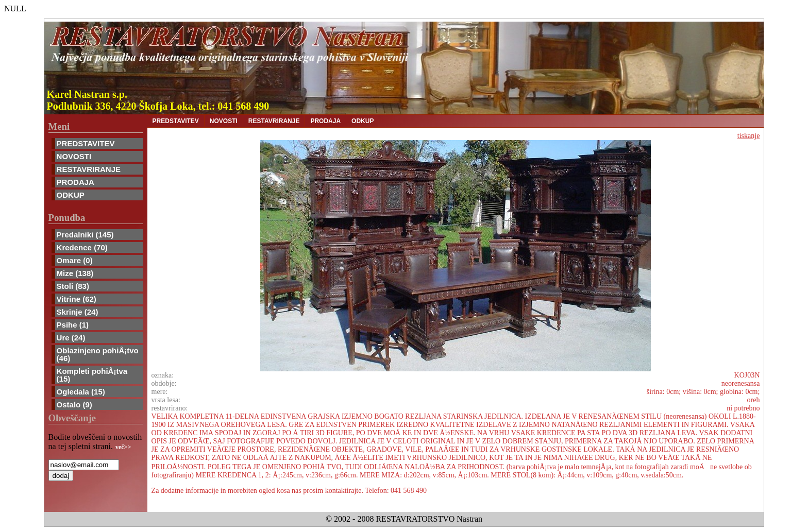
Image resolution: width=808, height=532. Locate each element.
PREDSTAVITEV (86, 143)
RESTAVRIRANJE (89, 169)
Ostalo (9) (74, 405)
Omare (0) (75, 260)
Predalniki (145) (85, 235)
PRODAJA (75, 182)
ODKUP (71, 195)
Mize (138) (75, 273)
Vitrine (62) (77, 299)
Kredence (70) (82, 247)
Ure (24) (71, 338)
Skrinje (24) (78, 312)
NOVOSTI (74, 156)
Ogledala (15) (81, 392)
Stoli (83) (73, 286)
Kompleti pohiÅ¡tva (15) (92, 375)
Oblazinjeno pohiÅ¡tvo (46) (98, 354)
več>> (123, 447)
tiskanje (749, 136)
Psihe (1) (73, 325)
